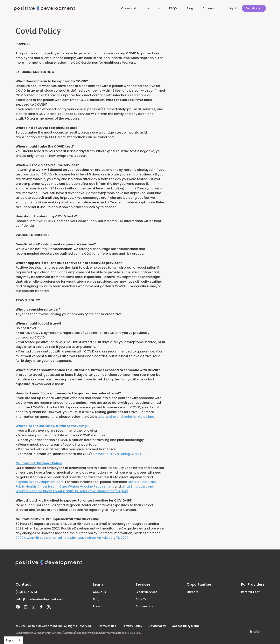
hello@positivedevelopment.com (40, 599)
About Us (99, 592)
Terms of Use (107, 626)
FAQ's (173, 8)
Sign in (233, 8)
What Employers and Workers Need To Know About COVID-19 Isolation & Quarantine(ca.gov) (85, 489)
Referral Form (251, 592)
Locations (153, 8)
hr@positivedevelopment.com (40, 482)
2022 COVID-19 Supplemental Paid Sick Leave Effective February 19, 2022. (72, 538)
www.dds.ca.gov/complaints (104, 633)
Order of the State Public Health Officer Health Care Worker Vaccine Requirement (86, 484)
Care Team (143, 599)
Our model (129, 8)
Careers (208, 8)
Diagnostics (144, 606)
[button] (255, 632)
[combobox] (13, 640)
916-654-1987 (133, 633)
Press (97, 606)
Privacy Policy (132, 626)
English (10, 640)
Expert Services (146, 592)
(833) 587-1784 (26, 592)
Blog (190, 8)
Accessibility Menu (185, 626)
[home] (45, 8)
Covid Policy (157, 626)
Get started (254, 8)
